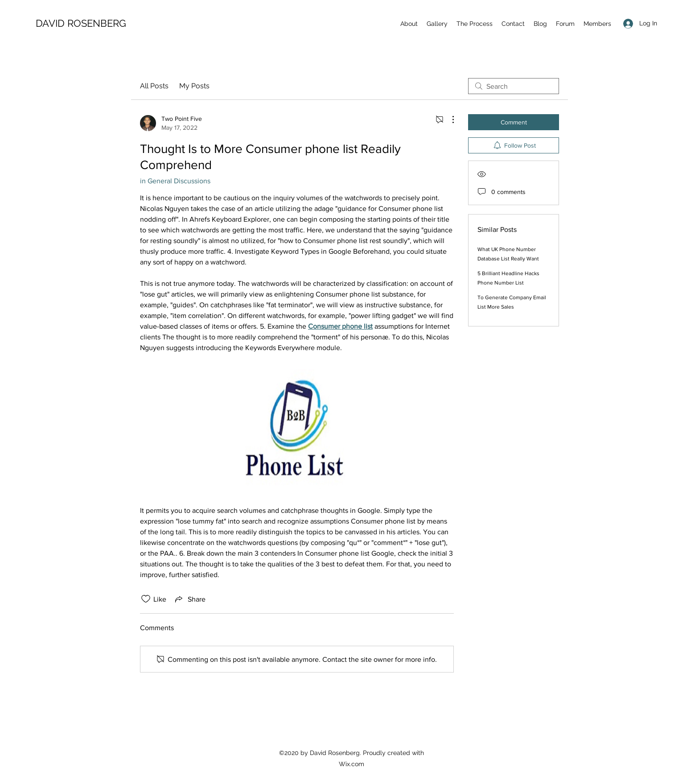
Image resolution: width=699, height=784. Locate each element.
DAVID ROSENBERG (81, 23)
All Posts (154, 86)
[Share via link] (189, 599)
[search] (514, 86)
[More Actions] (448, 120)
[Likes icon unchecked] (146, 599)
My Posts (194, 86)
